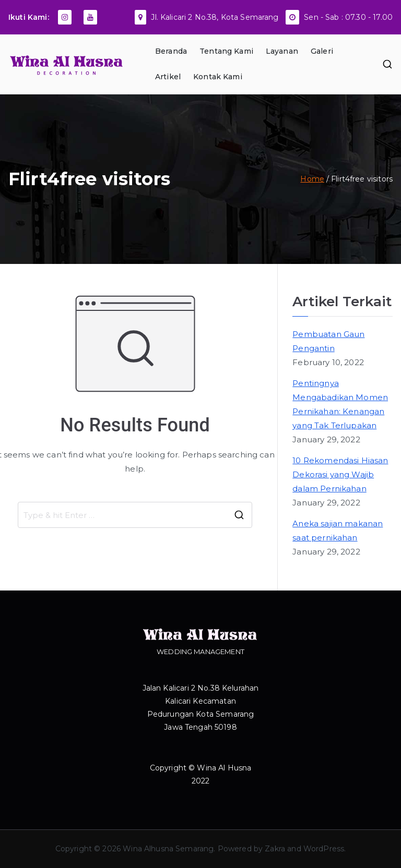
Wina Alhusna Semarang (168, 849)
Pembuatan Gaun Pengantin (328, 341)
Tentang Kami (226, 51)
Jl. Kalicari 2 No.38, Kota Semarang (215, 17)
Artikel (168, 77)
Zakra (275, 849)
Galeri (322, 51)
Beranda (171, 51)
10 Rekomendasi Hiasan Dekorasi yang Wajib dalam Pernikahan (340, 474)
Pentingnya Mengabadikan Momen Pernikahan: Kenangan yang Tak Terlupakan (340, 404)
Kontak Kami (218, 77)
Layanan (282, 51)
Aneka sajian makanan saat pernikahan (338, 531)
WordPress (324, 849)
